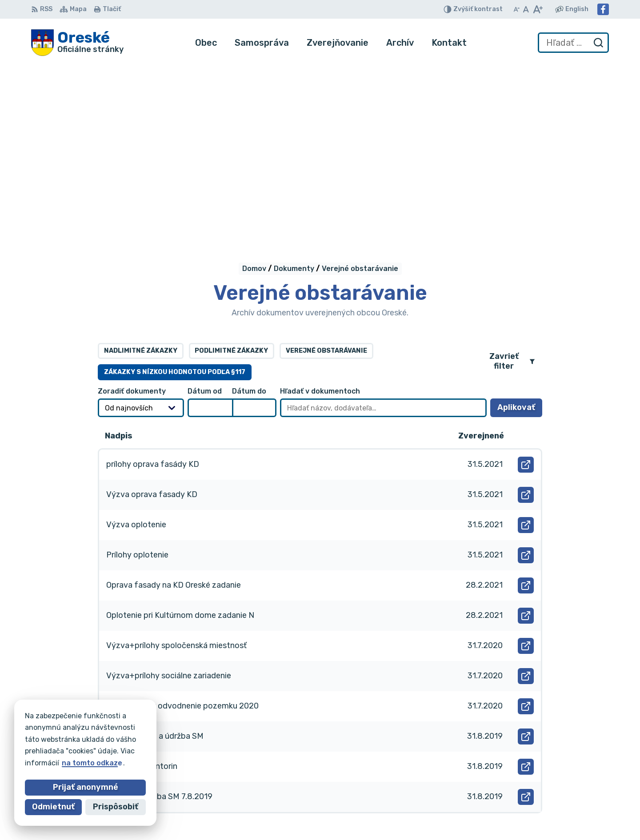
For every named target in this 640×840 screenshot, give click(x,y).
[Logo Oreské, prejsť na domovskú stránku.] (77, 43)
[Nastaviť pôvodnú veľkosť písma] (526, 9)
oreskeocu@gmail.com (517, 799)
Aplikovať (520, 232)
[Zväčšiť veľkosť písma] (538, 9)
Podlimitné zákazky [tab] (231, 173)
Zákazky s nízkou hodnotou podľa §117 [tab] (175, 194)
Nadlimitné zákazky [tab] (141, 173)
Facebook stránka (510, 809)
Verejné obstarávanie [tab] (326, 173)
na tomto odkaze (92, 763)
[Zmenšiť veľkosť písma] (516, 9)
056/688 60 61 (504, 789)
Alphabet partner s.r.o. (163, 730)
